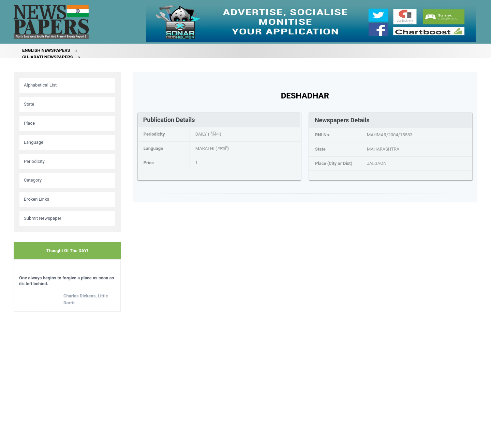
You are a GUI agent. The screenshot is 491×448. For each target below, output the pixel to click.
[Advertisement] (67, 365)
